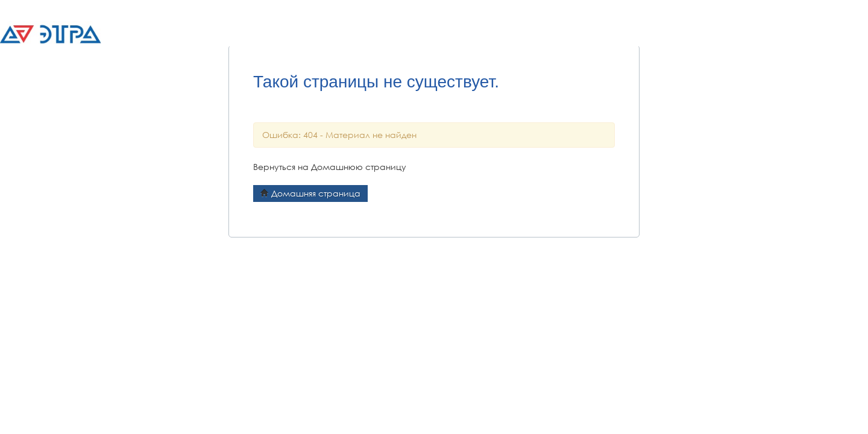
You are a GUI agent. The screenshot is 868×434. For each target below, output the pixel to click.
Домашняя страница (310, 193)
